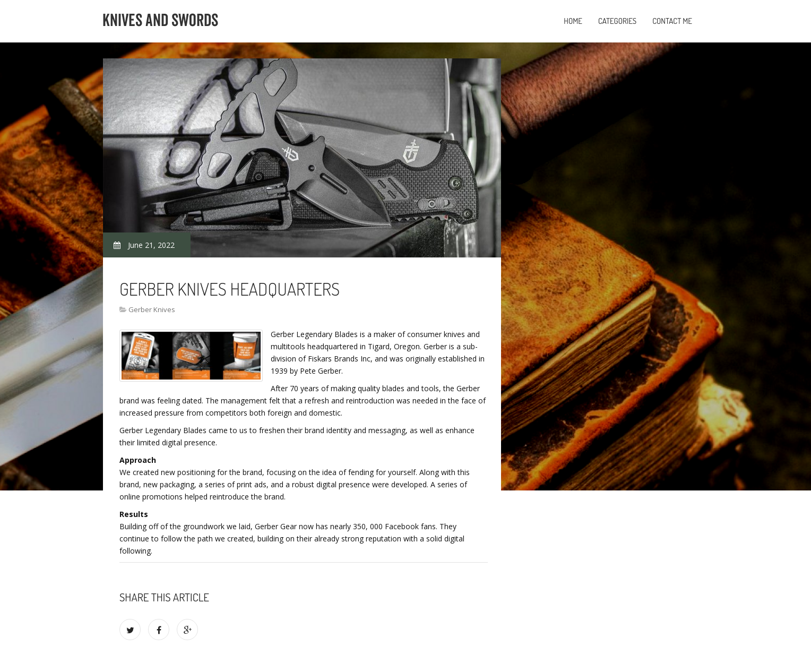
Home (573, 21)
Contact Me (672, 21)
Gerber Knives (152, 309)
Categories (617, 21)
